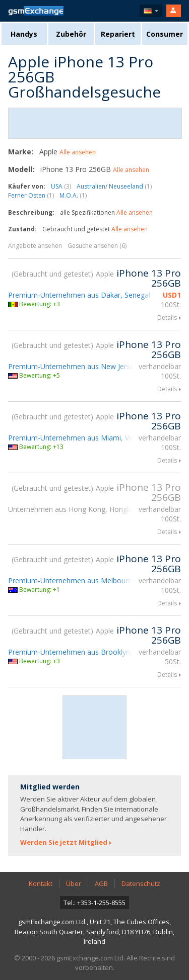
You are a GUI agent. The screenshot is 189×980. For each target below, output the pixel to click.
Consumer (165, 34)
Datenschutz (141, 883)
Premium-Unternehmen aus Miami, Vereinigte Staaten (96, 438)
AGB (101, 883)
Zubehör (71, 34)
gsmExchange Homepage (36, 11)
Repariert (118, 34)
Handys (24, 34)
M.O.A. (73, 195)
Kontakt (41, 883)
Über (74, 883)
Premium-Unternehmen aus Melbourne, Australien (90, 581)
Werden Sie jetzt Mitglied (64, 842)
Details (167, 318)
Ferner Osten (31, 195)
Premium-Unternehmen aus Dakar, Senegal (79, 295)
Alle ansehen (78, 152)
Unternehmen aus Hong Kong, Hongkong (76, 509)
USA (61, 186)
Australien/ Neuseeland (114, 186)
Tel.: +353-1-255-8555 (94, 903)
